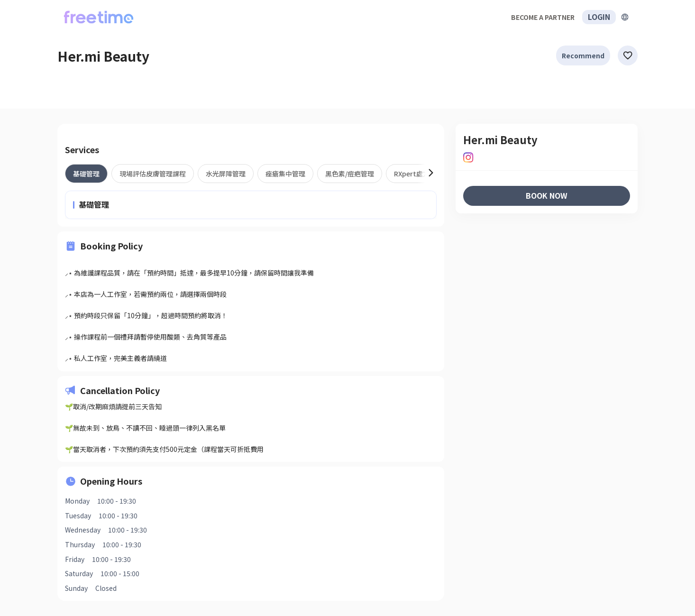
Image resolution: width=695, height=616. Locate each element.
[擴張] (625, 17)
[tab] (86, 174)
